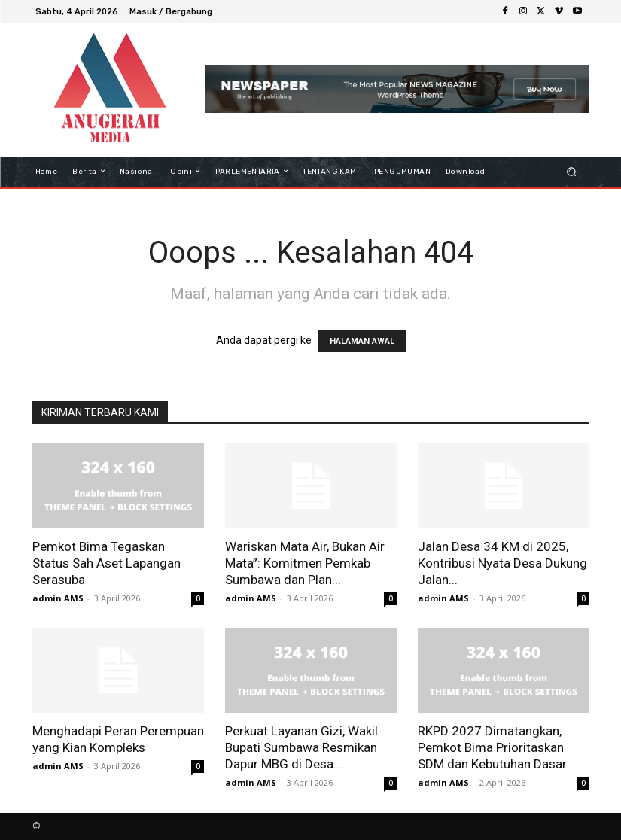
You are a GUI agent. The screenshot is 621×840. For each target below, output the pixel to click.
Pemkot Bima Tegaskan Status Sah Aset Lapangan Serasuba (107, 563)
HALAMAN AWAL (362, 341)
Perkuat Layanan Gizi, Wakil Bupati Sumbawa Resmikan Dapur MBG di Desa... (301, 747)
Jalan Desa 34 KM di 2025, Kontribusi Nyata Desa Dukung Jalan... (502, 563)
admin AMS (58, 598)
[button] (571, 171)
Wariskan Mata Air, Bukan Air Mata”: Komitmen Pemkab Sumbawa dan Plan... (305, 563)
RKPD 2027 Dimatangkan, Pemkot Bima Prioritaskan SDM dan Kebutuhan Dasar (492, 747)
